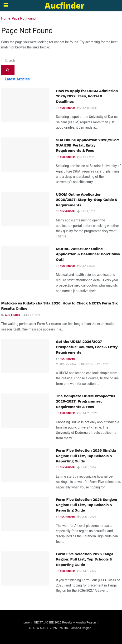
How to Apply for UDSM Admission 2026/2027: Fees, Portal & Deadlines (87, 96)
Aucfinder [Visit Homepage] (64, 5)
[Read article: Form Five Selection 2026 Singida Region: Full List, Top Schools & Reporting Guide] (25, 465)
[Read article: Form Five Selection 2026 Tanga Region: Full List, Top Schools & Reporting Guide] (25, 568)
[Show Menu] (6, 5)
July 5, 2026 (32, 315)
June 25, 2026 (87, 413)
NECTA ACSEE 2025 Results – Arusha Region (65, 622)
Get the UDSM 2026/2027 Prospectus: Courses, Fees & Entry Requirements (87, 347)
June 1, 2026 (87, 468)
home (26, 622)
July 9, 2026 (86, 157)
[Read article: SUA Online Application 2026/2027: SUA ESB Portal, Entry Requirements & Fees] (25, 154)
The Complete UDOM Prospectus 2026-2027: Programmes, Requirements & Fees (85, 401)
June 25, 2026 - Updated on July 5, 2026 (83, 364)
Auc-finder (67, 108)
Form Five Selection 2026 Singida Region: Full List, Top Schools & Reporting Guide (86, 456)
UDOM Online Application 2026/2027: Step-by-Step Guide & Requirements (87, 200)
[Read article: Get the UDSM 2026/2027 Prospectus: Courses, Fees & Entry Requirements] (25, 356)
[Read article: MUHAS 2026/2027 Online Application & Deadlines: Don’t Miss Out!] (25, 263)
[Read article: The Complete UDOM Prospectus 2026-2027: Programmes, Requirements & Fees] (25, 411)
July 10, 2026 (87, 108)
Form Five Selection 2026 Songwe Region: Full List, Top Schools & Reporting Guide (86, 505)
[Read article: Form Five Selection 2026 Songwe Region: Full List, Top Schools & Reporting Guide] (25, 514)
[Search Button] (8, 70)
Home (6, 18)
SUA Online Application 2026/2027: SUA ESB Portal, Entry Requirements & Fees (87, 145)
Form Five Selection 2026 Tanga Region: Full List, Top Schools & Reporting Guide (85, 559)
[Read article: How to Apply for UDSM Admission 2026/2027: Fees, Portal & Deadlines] (25, 105)
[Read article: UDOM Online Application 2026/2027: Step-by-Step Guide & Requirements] (25, 209)
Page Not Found (24, 18)
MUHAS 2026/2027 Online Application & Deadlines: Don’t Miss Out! (88, 254)
